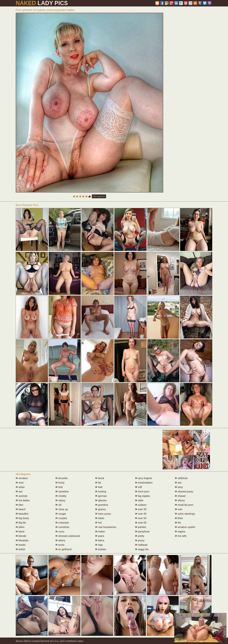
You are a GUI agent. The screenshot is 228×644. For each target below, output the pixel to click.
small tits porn (184, 505)
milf (138, 487)
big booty (22, 518)
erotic (60, 545)
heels (100, 518)
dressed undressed (68, 536)
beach (21, 509)
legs (99, 545)
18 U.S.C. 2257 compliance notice (66, 641)
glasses (101, 500)
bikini (20, 527)
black (20, 532)
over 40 (141, 514)
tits (178, 523)
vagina (180, 532)
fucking (101, 492)
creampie (62, 523)
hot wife (181, 536)
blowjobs (22, 540)
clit (58, 505)
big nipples (143, 496)
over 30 (141, 509)
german (101, 496)
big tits (21, 523)
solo (179, 509)
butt (59, 487)
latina (100, 540)
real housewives (106, 527)
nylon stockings (185, 514)
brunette (62, 478)
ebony (60, 540)
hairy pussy (103, 514)
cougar (61, 514)
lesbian (101, 549)
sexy (179, 487)
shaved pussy (184, 492)
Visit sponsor (99, 196)
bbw (19, 505)
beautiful (22, 514)
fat (98, 483)
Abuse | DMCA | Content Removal (32, 641)
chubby (61, 496)
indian (100, 532)
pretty (140, 536)
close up (62, 509)
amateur (22, 478)
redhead (141, 545)
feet (99, 487)
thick (179, 518)
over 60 (141, 523)
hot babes (23, 500)
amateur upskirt (185, 527)
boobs (21, 545)
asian (20, 487)
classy (60, 500)
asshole (22, 496)
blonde (21, 536)
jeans (100, 536)
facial (100, 478)
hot (98, 523)
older (139, 500)
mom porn (142, 492)
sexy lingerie (144, 478)
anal (20, 483)
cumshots (62, 527)
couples (61, 518)
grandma (102, 505)
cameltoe (62, 492)
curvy (60, 532)
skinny (180, 500)
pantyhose (142, 532)
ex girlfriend (63, 549)
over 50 (141, 518)
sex (178, 483)
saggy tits (142, 549)
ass (19, 492)
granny (100, 509)
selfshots (181, 478)
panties (141, 527)
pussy (140, 540)
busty (60, 483)
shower (180, 496)
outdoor (141, 505)
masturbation (144, 483)
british (21, 549)
